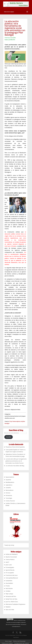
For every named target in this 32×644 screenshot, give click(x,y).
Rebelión (8, 607)
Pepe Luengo (9, 594)
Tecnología (9, 498)
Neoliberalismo (10, 482)
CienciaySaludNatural (12, 578)
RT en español (10, 573)
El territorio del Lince (11, 575)
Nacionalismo (9, 490)
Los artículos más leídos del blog (15, 466)
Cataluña (8, 488)
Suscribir (9, 437)
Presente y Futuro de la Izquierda (15, 447)
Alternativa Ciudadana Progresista (15, 604)
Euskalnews (9, 581)
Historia (8, 493)
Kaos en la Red (10, 610)
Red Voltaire (9, 588)
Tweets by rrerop (9, 545)
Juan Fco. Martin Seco (12, 602)
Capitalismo (9, 485)
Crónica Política (10, 560)
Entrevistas (9, 495)
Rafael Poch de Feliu (11, 599)
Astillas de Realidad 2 (12, 554)
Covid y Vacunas (10, 501)
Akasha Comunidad (11, 557)
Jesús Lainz (9, 565)
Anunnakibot (9, 583)
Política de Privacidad (19, 641)
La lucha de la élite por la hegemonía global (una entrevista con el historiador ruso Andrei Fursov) (16, 461)
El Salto (8, 586)
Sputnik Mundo (10, 570)
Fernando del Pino (11, 596)
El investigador (10, 567)
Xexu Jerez (13, 635)
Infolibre (8, 591)
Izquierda (8, 480)
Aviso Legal (8, 641)
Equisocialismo (10, 477)
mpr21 (7, 562)
